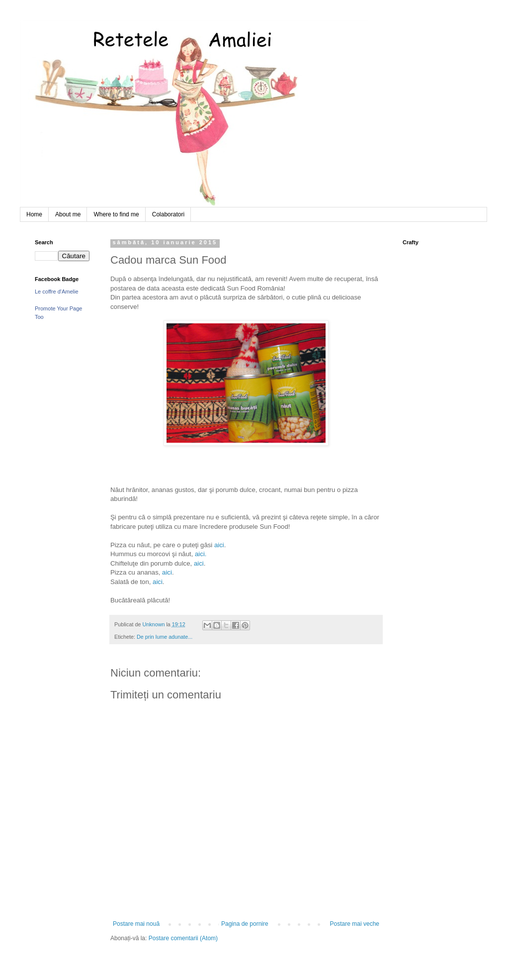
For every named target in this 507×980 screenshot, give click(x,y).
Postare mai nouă (136, 924)
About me (68, 214)
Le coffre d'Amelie (57, 292)
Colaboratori (168, 214)
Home (34, 214)
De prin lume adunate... (165, 637)
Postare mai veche (355, 924)
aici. (201, 554)
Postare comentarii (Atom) (183, 938)
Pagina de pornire (245, 924)
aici (219, 545)
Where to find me (116, 214)
